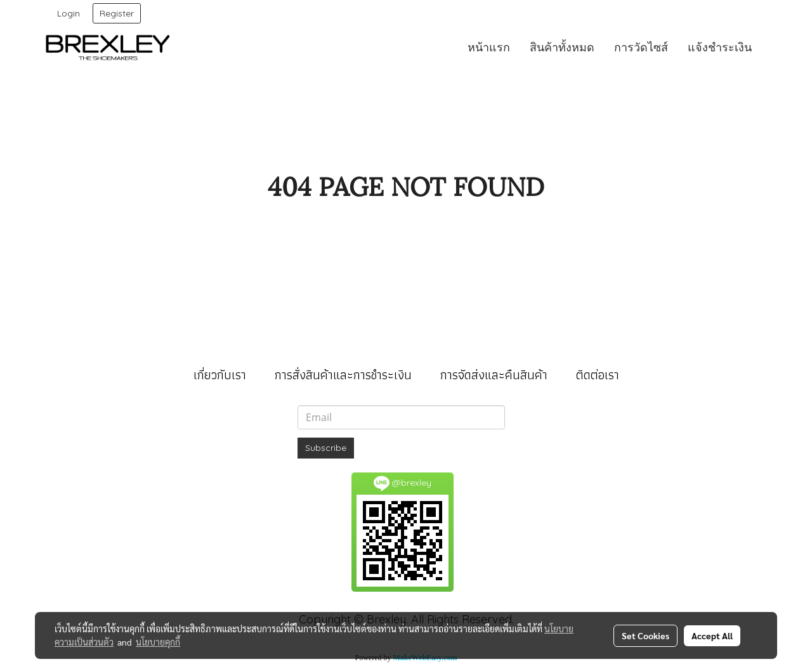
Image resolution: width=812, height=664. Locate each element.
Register (117, 13)
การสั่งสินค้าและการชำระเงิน (343, 375)
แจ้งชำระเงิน (720, 47)
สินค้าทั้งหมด (562, 47)
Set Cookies (645, 635)
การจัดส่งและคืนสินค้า (494, 375)
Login (69, 13)
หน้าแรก (489, 47)
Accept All (712, 635)
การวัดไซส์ (641, 47)
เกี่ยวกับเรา (220, 375)
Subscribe (326, 448)
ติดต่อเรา (598, 375)
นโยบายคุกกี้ (158, 642)
